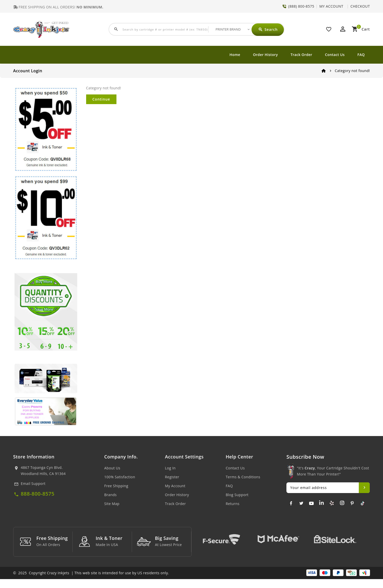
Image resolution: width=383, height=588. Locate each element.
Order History (266, 55)
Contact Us (335, 55)
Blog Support (237, 495)
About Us (112, 468)
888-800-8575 (38, 494)
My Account (175, 486)
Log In (170, 468)
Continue (101, 99)
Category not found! (352, 71)
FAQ (361, 55)
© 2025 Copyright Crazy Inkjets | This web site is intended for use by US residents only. (91, 582)
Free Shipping (116, 486)
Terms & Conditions (243, 477)
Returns (233, 504)
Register (172, 477)
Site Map (112, 504)
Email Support (33, 484)
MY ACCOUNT (331, 6)
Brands (110, 495)
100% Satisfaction (120, 477)
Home (235, 55)
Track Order (301, 55)
